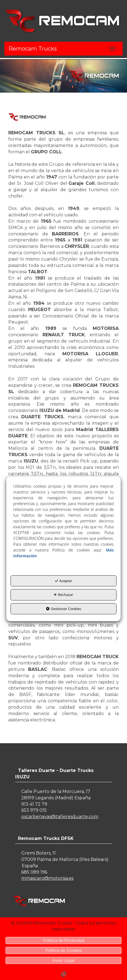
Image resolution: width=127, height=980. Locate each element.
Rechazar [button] (64, 595)
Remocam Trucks (33, 49)
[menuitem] (64, 940)
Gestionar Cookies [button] (64, 609)
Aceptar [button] (64, 581)
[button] (64, 21)
